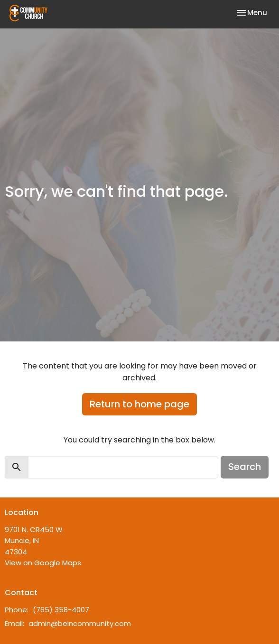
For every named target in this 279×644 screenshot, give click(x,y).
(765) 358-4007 (61, 610)
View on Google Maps (43, 563)
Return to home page (139, 404)
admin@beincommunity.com (80, 623)
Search (245, 467)
